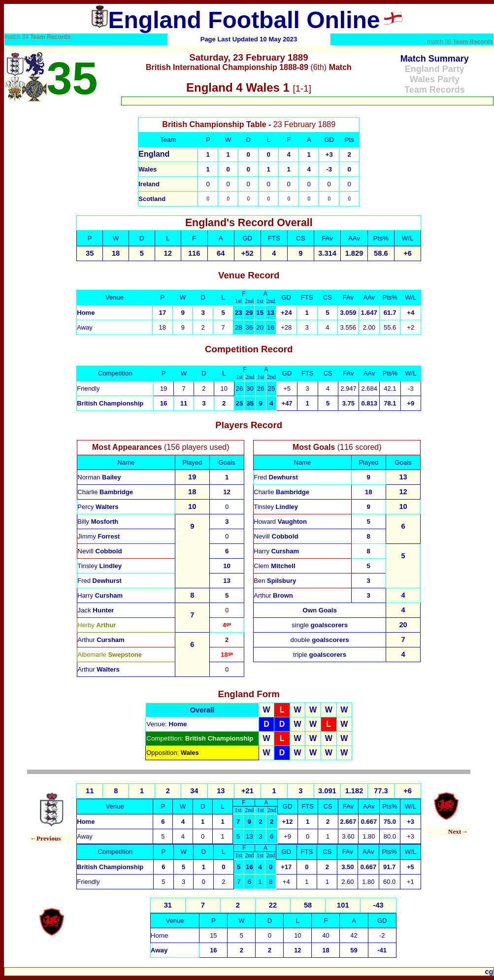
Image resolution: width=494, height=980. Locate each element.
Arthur (101, 640)
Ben (275, 581)
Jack (96, 610)
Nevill (99, 551)
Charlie (105, 492)
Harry (100, 595)
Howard (280, 522)
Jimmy (99, 536)
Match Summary (435, 59)
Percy (98, 507)
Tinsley (99, 566)
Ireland (149, 184)
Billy (98, 522)
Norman (99, 477)
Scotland (152, 199)
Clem (274, 566)
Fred (99, 581)
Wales (148, 169)
